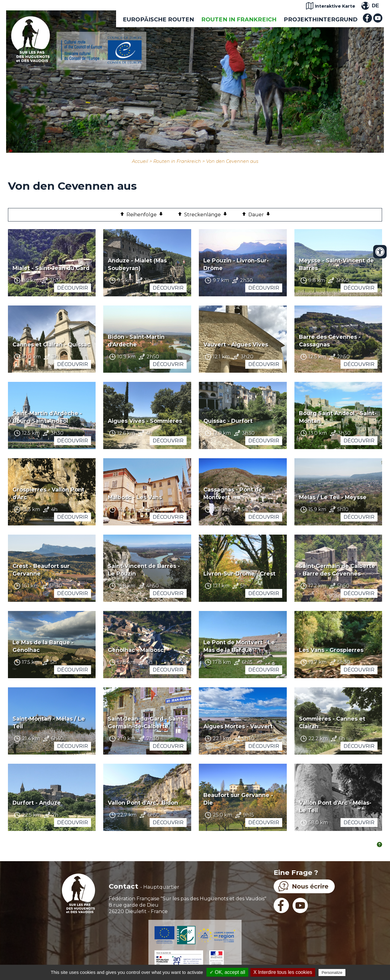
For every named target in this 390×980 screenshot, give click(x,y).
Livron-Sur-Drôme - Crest (239, 574)
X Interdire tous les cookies (283, 972)
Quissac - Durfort (228, 421)
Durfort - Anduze (37, 803)
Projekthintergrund (321, 19)
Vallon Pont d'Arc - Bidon (143, 803)
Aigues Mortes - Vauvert (238, 726)
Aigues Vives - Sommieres (145, 421)
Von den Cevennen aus (232, 161)
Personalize (332, 973)
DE (375, 6)
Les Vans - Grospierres (331, 650)
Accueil (140, 161)
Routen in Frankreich (239, 19)
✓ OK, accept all (227, 972)
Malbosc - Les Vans (135, 497)
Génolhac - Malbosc (136, 650)
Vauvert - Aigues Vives (236, 344)
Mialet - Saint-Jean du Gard (51, 268)
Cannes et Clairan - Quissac (51, 344)
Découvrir (73, 288)
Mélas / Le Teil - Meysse (333, 497)
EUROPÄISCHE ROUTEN (158, 19)
